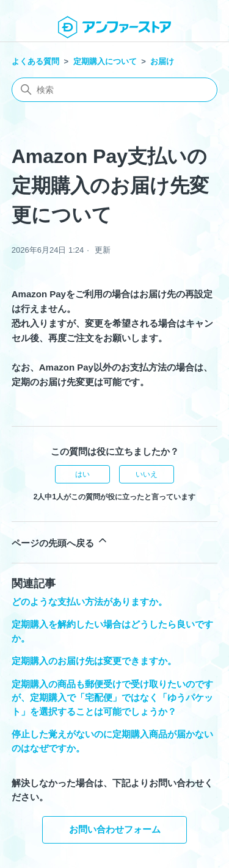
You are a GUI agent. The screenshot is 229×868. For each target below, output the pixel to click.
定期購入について (105, 61)
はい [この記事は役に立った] (82, 474)
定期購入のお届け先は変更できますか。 (94, 661)
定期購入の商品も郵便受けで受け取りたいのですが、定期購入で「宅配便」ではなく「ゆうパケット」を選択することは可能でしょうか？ (112, 698)
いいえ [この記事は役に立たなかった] (147, 474)
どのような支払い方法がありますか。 (89, 602)
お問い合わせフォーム (115, 829)
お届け (162, 61)
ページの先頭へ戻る (60, 541)
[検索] (115, 90)
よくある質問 (35, 61)
